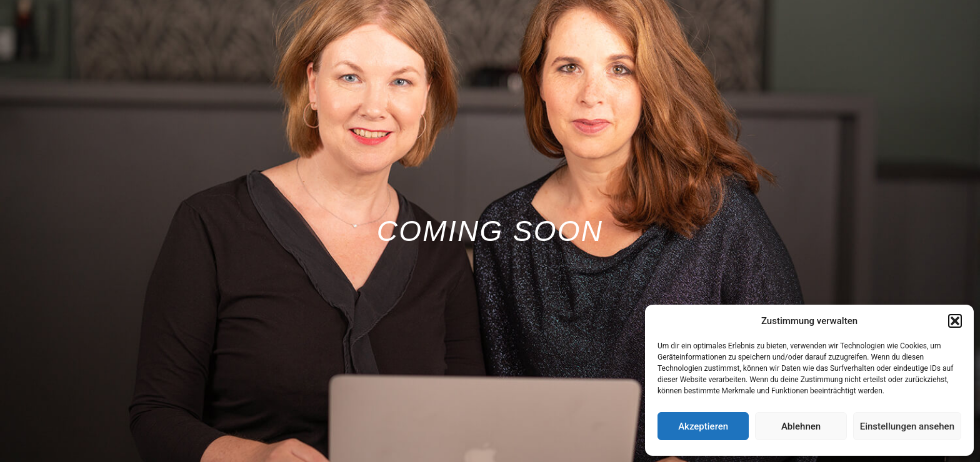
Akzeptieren (703, 426)
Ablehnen (801, 426)
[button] (955, 321)
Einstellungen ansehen (907, 426)
